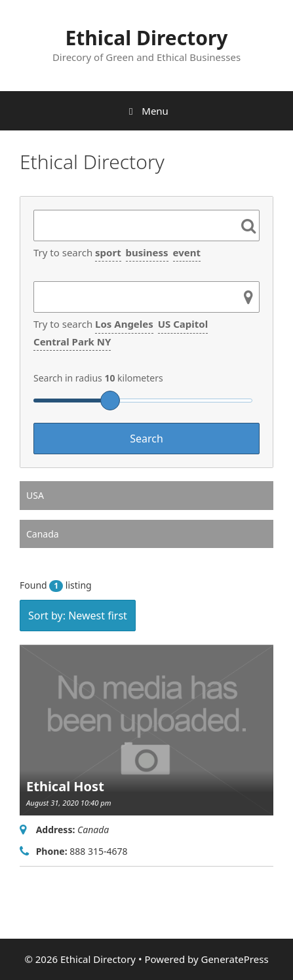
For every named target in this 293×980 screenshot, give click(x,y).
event (187, 252)
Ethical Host (65, 786)
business (147, 252)
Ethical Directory (147, 38)
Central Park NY (72, 342)
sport (108, 252)
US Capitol (183, 324)
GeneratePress (234, 959)
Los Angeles (124, 324)
